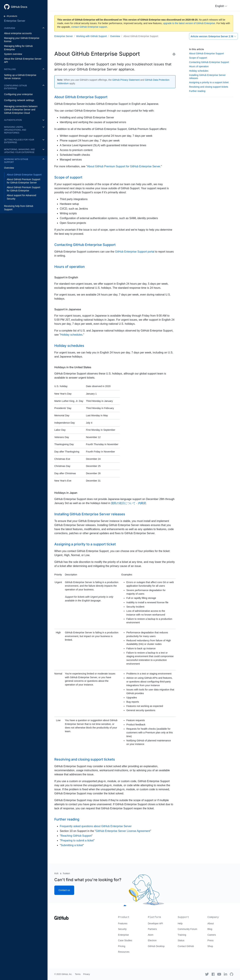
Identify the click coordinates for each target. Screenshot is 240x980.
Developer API (155, 923)
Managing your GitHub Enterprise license (22, 40)
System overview (13, 54)
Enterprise (123, 935)
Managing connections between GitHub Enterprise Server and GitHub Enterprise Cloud (21, 110)
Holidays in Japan (66, 493)
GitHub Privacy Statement (126, 80)
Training (182, 935)
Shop (210, 946)
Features (123, 923)
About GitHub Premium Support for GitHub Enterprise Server (24, 181)
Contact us (64, 890)
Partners (152, 929)
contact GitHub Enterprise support (89, 27)
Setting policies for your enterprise (19, 141)
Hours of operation (199, 66)
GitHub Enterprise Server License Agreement (123, 831)
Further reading (197, 91)
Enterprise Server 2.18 (213, 36)
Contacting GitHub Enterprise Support (209, 62)
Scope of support (198, 58)
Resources (124, 952)
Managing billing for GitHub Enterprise (18, 48)
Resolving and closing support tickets (209, 87)
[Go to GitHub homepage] (61, 917)
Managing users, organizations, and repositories (15, 130)
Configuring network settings (19, 100)
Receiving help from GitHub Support (19, 208)
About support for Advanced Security (21, 197)
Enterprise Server (15, 21)
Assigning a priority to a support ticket (209, 82)
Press (210, 940)
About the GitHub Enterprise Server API (23, 60)
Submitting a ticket (72, 845)
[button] (221, 6)
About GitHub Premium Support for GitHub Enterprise (24, 189)
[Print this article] (174, 54)
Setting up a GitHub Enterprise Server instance (20, 77)
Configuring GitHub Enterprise (15, 87)
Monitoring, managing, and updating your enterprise (19, 151)
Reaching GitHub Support (76, 836)
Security (122, 929)
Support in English (66, 277)
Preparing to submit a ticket (77, 840)
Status (181, 940)
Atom (151, 935)
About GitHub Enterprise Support (24, 175)
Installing (10, 69)
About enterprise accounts (18, 33)
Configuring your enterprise (18, 94)
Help (180, 923)
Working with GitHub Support (16, 161)
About (211, 923)
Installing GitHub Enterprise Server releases (90, 514)
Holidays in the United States (73, 367)
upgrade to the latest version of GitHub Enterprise (189, 23)
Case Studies (125, 940)
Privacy (86, 974)
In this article (196, 49)
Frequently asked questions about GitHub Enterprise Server (96, 826)
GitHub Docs (19, 7)
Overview (10, 28)
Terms (78, 974)
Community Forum (187, 929)
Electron (152, 940)
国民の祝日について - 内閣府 (128, 503)
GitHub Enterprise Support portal (135, 252)
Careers (212, 935)
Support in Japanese (68, 309)
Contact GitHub (186, 946)
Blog (210, 929)
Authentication (13, 120)
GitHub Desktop (156, 946)
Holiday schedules (199, 71)
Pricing (122, 946)
